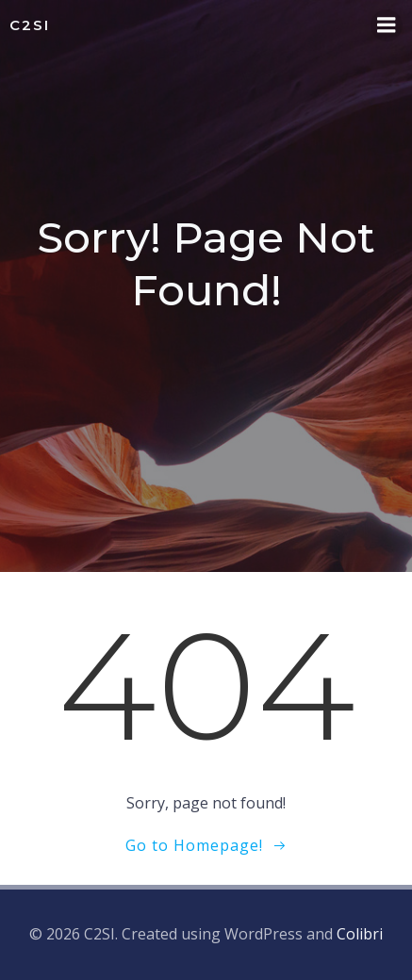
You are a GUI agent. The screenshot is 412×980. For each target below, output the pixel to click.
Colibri (360, 934)
